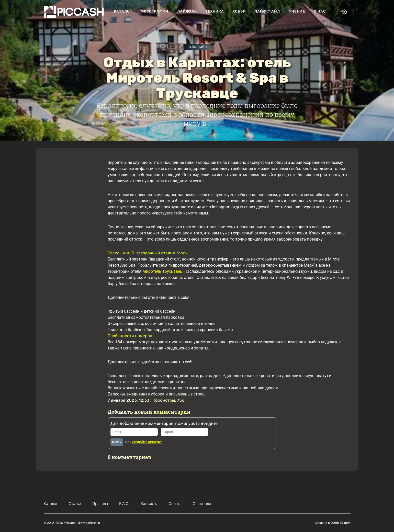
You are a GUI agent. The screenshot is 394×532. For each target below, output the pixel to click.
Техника (215, 11)
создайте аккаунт (147, 442)
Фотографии (155, 11)
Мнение (297, 11)
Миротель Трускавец (162, 271)
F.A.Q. (124, 504)
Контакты (149, 504)
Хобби (239, 11)
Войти (117, 442)
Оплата (175, 504)
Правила (100, 504)
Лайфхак (187, 11)
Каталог (123, 11)
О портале (202, 504)
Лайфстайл (267, 11)
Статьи (75, 504)
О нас (320, 11)
